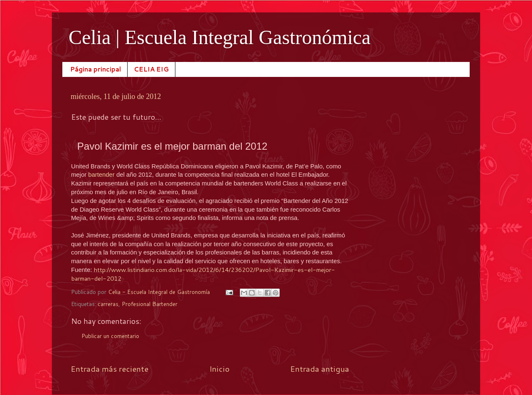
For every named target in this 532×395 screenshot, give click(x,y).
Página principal (96, 69)
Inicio (219, 369)
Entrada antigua (320, 369)
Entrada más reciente (110, 369)
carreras (108, 304)
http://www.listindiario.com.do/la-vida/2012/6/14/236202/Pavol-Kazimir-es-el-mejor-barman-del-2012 (203, 274)
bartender (102, 175)
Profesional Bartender (150, 304)
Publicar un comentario (110, 336)
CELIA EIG (151, 69)
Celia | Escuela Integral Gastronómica (220, 37)
